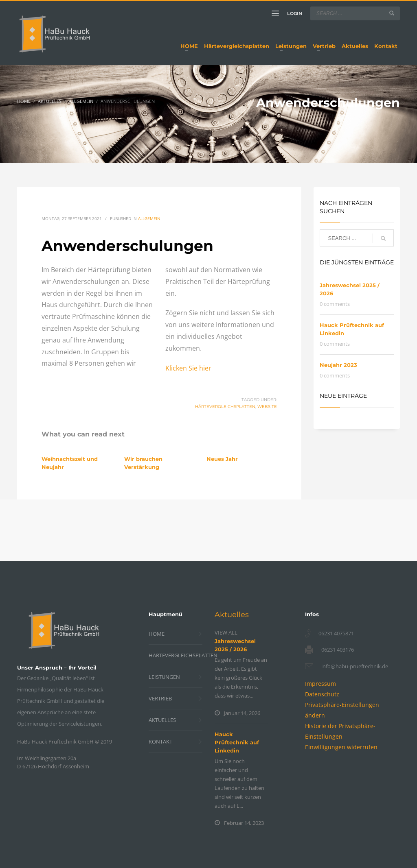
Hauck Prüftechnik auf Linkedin (237, 742)
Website (267, 407)
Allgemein (149, 218)
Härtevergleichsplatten (225, 407)
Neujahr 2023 (338, 365)
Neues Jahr (222, 459)
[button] (341, 747)
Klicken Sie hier (188, 368)
